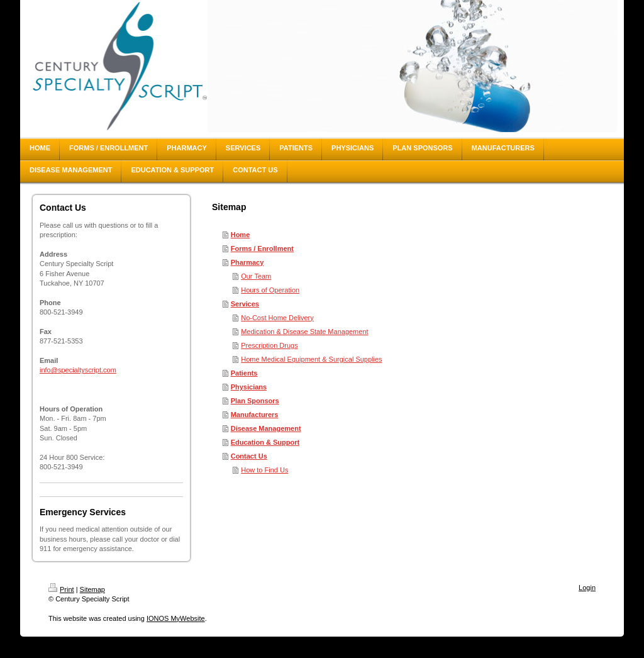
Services (245, 304)
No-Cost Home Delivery (277, 318)
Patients (244, 373)
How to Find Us (264, 470)
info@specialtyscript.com (78, 370)
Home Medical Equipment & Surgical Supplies (311, 359)
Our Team (256, 276)
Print (61, 589)
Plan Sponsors (255, 401)
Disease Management (266, 428)
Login (587, 588)
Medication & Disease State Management (304, 332)
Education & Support (265, 442)
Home (241, 235)
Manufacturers (255, 415)
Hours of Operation (270, 290)
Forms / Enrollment (262, 248)
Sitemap (92, 589)
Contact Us (249, 456)
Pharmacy (247, 262)
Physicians (249, 387)
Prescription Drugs (269, 345)
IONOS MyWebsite (176, 618)
